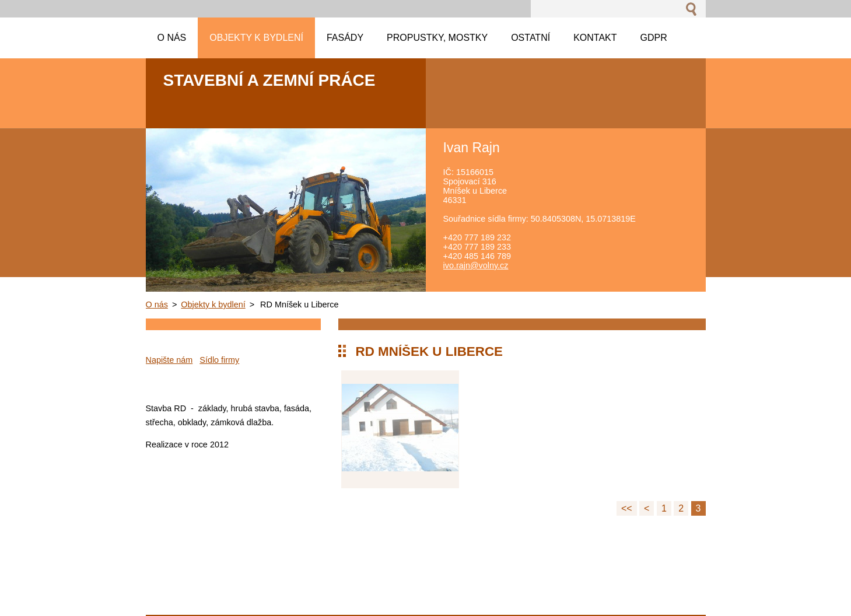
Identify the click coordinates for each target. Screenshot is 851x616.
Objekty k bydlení (213, 304)
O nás (157, 304)
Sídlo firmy (219, 360)
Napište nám (169, 360)
